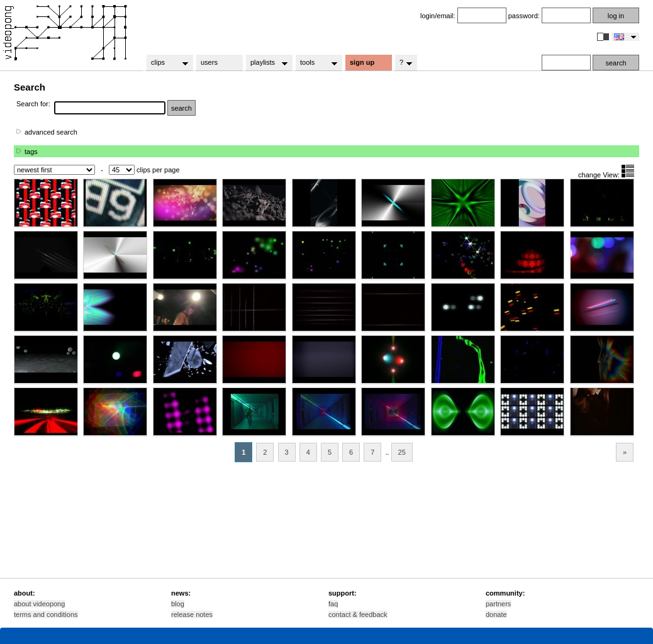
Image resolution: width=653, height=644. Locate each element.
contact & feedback (358, 614)
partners (498, 604)
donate (496, 614)
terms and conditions (46, 614)
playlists (265, 63)
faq (333, 604)
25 (402, 452)
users (209, 62)
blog (178, 604)
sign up (362, 62)
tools (315, 63)
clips (166, 63)
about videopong (39, 604)
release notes (192, 614)
